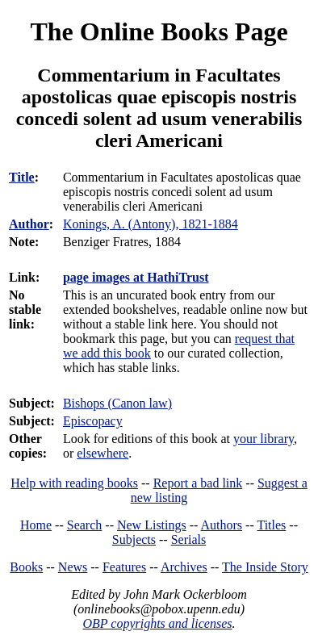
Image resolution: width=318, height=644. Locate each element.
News (73, 567)
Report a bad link (198, 483)
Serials (189, 539)
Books (26, 567)
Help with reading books (74, 483)
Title (22, 177)
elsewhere (103, 453)
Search (85, 525)
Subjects (134, 539)
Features (124, 567)
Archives (184, 567)
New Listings (152, 525)
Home (36, 525)
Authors (222, 525)
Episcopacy (93, 421)
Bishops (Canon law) (117, 403)
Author (29, 224)
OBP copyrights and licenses (157, 623)
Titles (271, 525)
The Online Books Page (159, 31)
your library (264, 439)
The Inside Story (265, 567)
